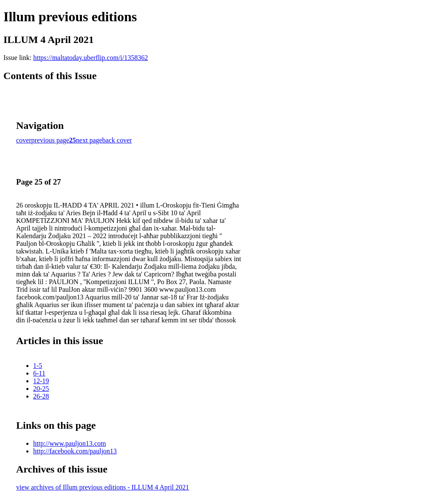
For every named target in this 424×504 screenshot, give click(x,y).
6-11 (39, 373)
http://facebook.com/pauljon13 (75, 451)
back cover (117, 140)
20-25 (41, 389)
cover (24, 140)
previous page (50, 140)
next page (89, 140)
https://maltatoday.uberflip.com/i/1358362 (90, 58)
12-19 (41, 381)
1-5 (38, 366)
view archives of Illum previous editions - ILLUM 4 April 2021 (103, 487)
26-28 (41, 396)
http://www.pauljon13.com (69, 443)
